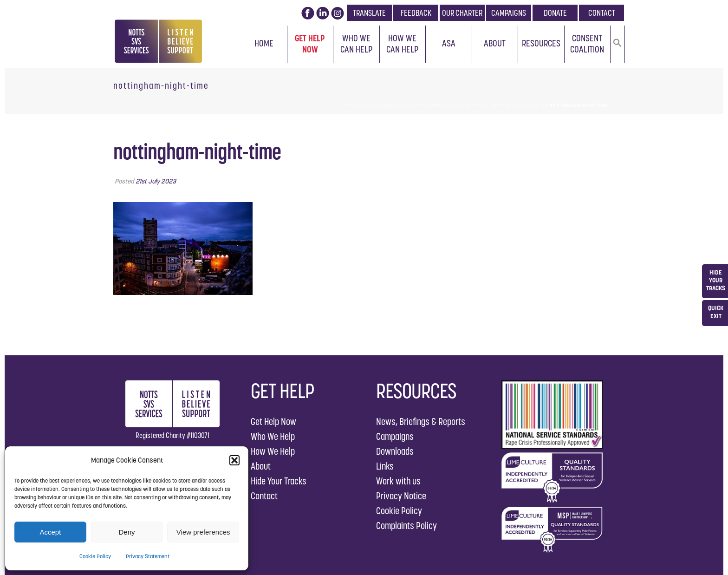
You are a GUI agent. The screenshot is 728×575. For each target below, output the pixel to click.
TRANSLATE (369, 13)
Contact (264, 496)
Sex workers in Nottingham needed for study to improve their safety (454, 105)
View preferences (203, 532)
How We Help (273, 451)
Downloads (395, 451)
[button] (234, 460)
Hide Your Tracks (279, 481)
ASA (449, 43)
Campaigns (395, 436)
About (495, 43)
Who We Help (273, 436)
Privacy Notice (401, 496)
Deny (127, 532)
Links (385, 466)
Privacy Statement (148, 556)
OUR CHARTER (462, 13)
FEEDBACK (416, 13)
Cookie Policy (95, 556)
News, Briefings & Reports (421, 421)
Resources (541, 43)
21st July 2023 (156, 181)
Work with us (398, 481)
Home (264, 43)
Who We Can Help (356, 44)
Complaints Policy (406, 526)
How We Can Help (402, 44)
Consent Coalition (587, 44)
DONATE (555, 13)
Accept (50, 532)
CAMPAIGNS (509, 13)
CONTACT (602, 13)
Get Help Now (310, 44)
